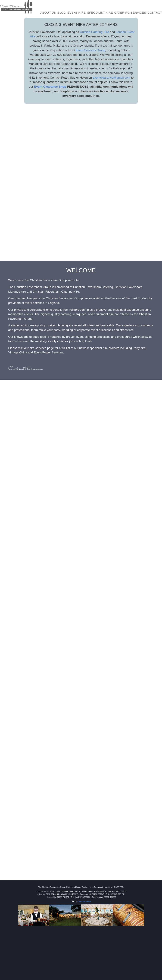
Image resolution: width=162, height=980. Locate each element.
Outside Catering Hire (94, 32)
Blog (62, 13)
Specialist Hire (100, 13)
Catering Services (130, 13)
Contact (155, 13)
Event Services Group (90, 50)
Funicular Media (84, 901)
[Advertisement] (81, 950)
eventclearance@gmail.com (111, 78)
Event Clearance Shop (50, 87)
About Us (48, 13)
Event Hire (76, 13)
